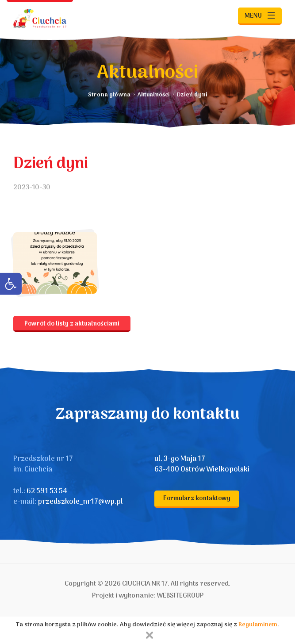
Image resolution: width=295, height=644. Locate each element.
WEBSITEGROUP (180, 596)
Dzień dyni (192, 95)
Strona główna (109, 95)
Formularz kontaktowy (197, 499)
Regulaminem (258, 625)
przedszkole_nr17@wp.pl (80, 502)
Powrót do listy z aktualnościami (72, 324)
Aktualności (154, 95)
